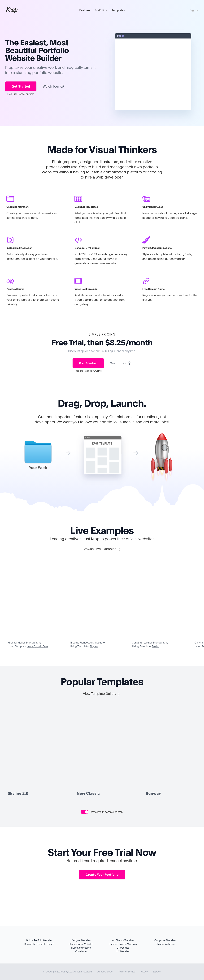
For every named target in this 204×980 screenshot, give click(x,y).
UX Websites (123, 951)
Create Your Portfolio (102, 874)
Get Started (21, 86)
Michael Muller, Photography (24, 643)
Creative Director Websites (123, 944)
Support (157, 972)
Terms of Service (127, 972)
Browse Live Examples (102, 549)
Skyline (94, 646)
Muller (156, 646)
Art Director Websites (123, 940)
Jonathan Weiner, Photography (150, 643)
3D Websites (81, 951)
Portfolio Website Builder (37, 54)
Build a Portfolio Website (39, 940)
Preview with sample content (106, 812)
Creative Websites (165, 944)
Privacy (144, 972)
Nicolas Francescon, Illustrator (88, 643)
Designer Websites (81, 940)
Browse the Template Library (39, 944)
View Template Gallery (102, 694)
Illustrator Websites (81, 948)
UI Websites (123, 948)
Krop (12, 10)
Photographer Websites (81, 944)
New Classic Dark (38, 646)
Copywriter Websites (165, 940)
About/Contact (105, 972)
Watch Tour (53, 86)
